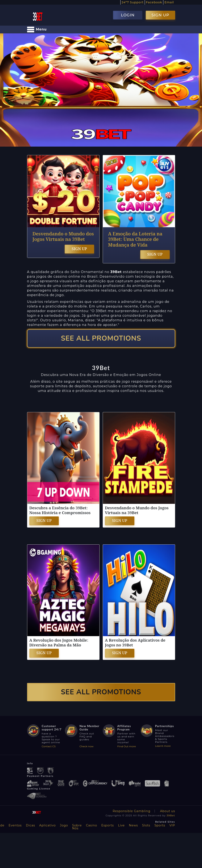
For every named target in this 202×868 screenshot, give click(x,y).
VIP (172, 825)
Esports (108, 825)
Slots (146, 825)
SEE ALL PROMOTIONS (101, 338)
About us (167, 811)
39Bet (171, 815)
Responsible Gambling (132, 811)
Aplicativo (48, 825)
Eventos (15, 825)
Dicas (30, 825)
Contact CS (49, 746)
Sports (160, 825)
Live (121, 825)
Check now (87, 746)
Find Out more (127, 746)
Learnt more (163, 746)
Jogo (64, 825)
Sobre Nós (77, 827)
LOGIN (128, 15)
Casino (92, 825)
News (133, 825)
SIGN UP (160, 15)
